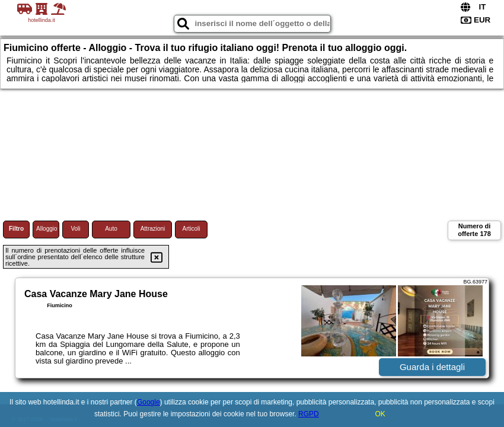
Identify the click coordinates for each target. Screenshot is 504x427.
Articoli (191, 229)
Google (149, 402)
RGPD (309, 414)
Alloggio (47, 229)
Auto (111, 229)
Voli (75, 229)
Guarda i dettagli (432, 367)
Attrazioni (153, 229)
